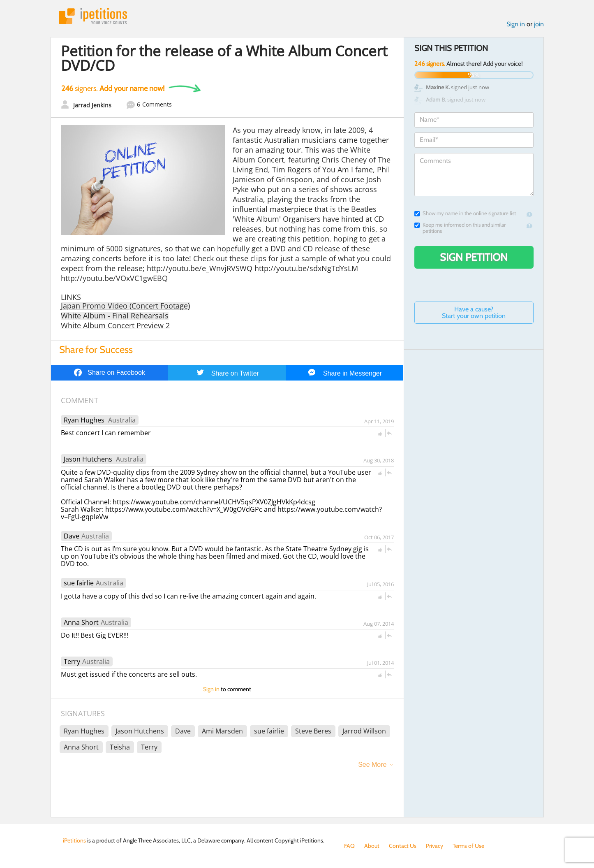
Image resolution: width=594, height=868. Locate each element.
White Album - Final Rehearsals (115, 316)
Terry (72, 661)
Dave (72, 536)
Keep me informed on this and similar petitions (460, 228)
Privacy (435, 846)
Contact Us (403, 846)
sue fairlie (79, 583)
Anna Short (81, 622)
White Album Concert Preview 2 (115, 325)
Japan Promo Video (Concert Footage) (125, 306)
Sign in (516, 24)
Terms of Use (468, 846)
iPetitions (93, 16)
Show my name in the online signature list (465, 213)
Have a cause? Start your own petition (474, 312)
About (372, 846)
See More (372, 765)
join (539, 24)
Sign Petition (474, 257)
